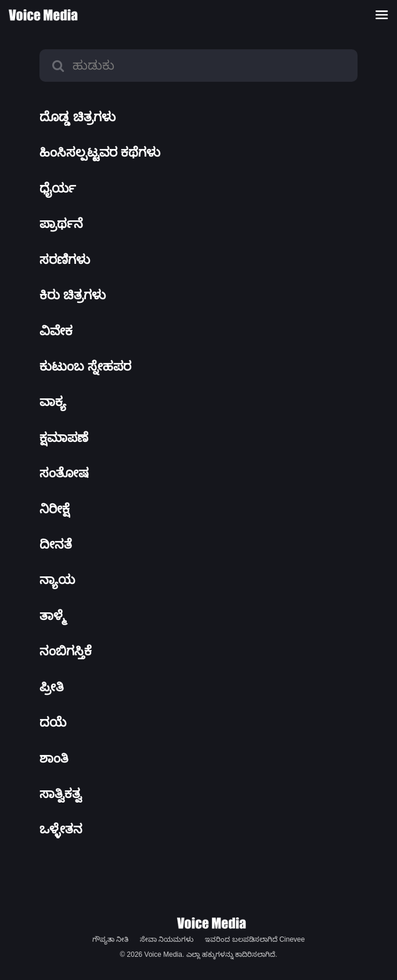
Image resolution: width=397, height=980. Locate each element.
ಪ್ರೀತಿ (52, 687)
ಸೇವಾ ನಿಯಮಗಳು (167, 939)
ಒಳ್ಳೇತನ (61, 829)
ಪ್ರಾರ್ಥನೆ (61, 224)
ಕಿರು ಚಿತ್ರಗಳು (73, 295)
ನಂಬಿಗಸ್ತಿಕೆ (66, 651)
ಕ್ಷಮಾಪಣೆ (64, 438)
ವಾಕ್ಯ (53, 402)
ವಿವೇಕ (56, 331)
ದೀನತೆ (56, 544)
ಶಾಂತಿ (54, 758)
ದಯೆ (53, 722)
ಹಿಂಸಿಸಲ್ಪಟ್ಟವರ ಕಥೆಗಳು (100, 152)
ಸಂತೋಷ (64, 473)
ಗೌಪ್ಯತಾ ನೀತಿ (110, 939)
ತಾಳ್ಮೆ (53, 616)
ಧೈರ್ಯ (57, 188)
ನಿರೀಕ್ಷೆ (55, 509)
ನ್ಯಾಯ (57, 580)
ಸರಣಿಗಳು (65, 259)
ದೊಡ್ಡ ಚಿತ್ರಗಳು (77, 117)
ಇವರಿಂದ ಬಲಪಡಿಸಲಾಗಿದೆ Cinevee (255, 939)
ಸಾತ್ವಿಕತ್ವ (61, 794)
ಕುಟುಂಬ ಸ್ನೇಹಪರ (85, 366)
